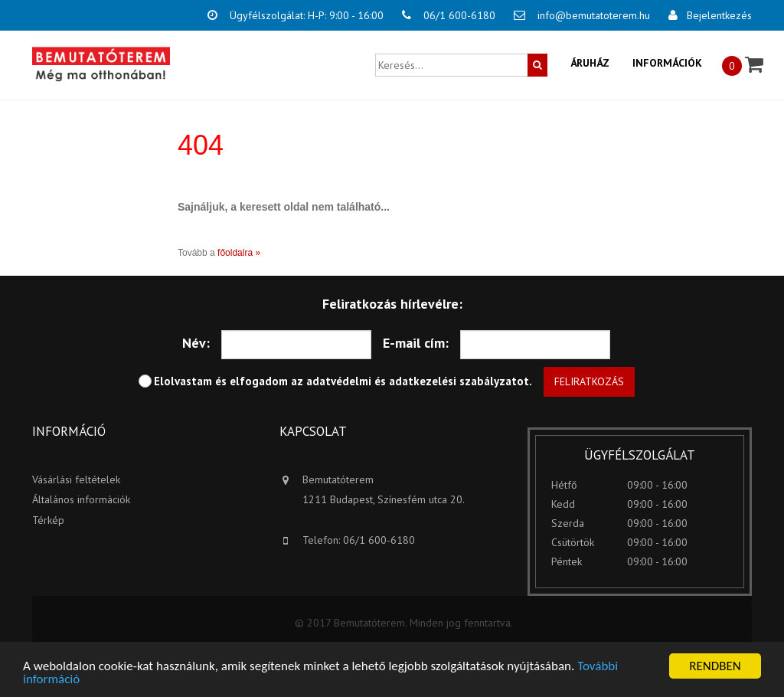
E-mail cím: (416, 343)
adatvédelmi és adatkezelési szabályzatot (418, 381)
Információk (667, 63)
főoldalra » (239, 253)
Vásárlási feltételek (76, 479)
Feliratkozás (589, 381)
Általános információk (81, 499)
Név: (196, 343)
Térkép (48, 520)
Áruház (590, 63)
